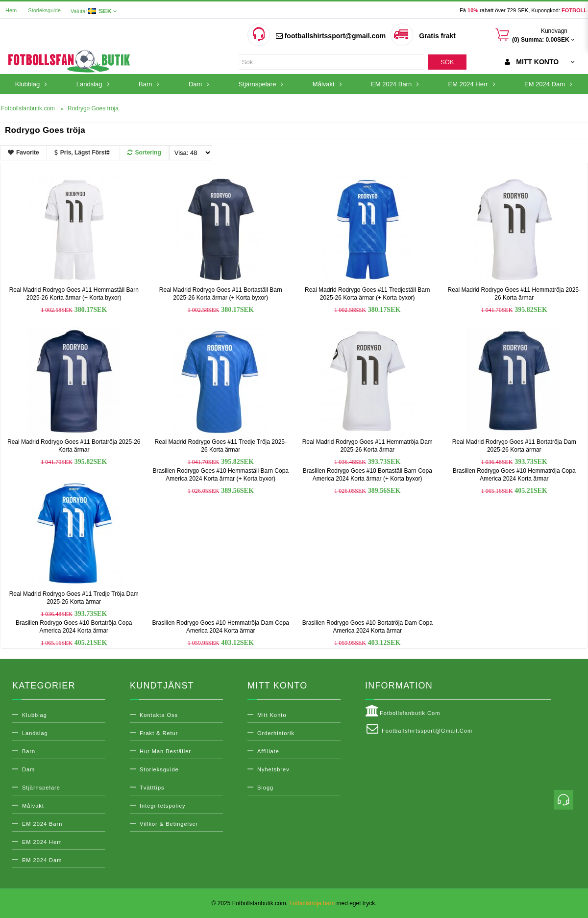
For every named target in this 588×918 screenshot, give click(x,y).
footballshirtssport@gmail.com (331, 36)
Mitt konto (272, 715)
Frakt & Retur (159, 733)
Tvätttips (152, 788)
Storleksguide (44, 10)
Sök (447, 62)
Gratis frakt (437, 36)
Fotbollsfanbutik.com (403, 711)
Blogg (265, 788)
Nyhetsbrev (273, 769)
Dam (28, 769)
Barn (29, 751)
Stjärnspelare (41, 788)
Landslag (35, 733)
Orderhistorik (276, 733)
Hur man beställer (165, 751)
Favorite (24, 153)
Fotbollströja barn (312, 903)
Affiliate (268, 751)
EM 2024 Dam (42, 860)
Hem (11, 10)
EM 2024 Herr (42, 842)
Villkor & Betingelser (169, 824)
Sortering (144, 153)
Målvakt (33, 806)
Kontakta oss (159, 715)
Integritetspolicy (162, 806)
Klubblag (35, 715)
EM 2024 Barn (42, 824)
